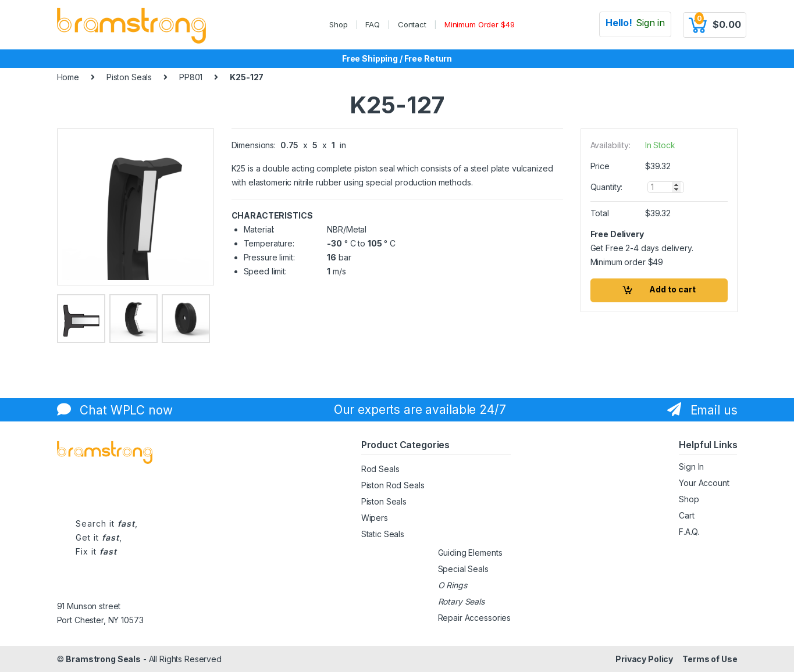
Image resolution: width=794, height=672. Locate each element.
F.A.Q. (689, 532)
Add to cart (672, 289)
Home (68, 77)
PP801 (191, 77)
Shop (338, 24)
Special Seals (463, 569)
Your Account (704, 483)
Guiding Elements (470, 553)
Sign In (691, 467)
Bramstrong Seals (103, 659)
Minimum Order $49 (480, 24)
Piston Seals (129, 77)
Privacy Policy (644, 659)
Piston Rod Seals (393, 485)
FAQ (373, 24)
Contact (412, 24)
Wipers (375, 518)
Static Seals (383, 534)
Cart (686, 515)
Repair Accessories (474, 618)
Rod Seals (380, 469)
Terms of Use (710, 659)
